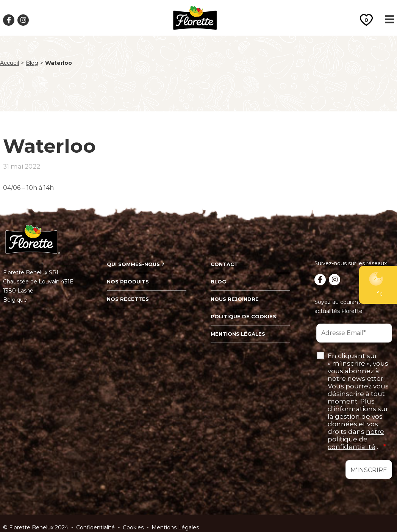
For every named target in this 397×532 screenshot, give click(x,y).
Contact (224, 264)
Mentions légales (238, 334)
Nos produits (128, 282)
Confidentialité (95, 527)
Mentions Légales (175, 527)
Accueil (9, 63)
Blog (32, 63)
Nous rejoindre (235, 299)
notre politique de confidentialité (356, 439)
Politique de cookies (243, 316)
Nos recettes (128, 299)
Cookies (133, 527)
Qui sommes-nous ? (136, 264)
